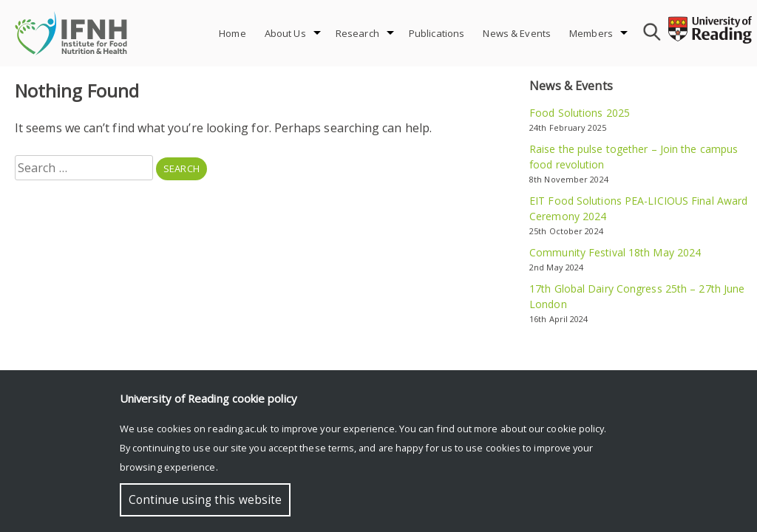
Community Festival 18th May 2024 (615, 252)
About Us (285, 33)
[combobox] (650, 33)
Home (232, 33)
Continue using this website (205, 500)
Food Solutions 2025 (580, 113)
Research (357, 33)
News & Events (517, 33)
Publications (437, 33)
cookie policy (575, 429)
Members (591, 33)
